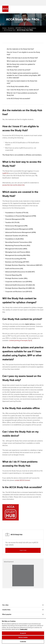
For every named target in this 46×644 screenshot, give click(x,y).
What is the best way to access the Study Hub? (22, 58)
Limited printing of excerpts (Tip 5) (21, 340)
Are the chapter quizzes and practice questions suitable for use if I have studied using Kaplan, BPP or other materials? (24, 75)
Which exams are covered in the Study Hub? (21, 61)
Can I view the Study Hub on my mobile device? (23, 90)
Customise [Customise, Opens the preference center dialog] (23, 642)
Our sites (5, 605)
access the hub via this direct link (13, 185)
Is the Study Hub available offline (18, 86)
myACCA (5, 173)
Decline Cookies (23, 637)
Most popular (7, 614)
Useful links (6, 610)
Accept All (23, 633)
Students (11, 28)
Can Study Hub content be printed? (19, 70)
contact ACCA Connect (22, 480)
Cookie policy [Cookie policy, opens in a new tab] (24, 629)
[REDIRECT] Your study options (26, 28)
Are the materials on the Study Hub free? (20, 49)
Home (4, 28)
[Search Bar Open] (37, 10)
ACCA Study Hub (10, 30)
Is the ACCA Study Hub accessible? (18, 99)
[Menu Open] (43, 10)
